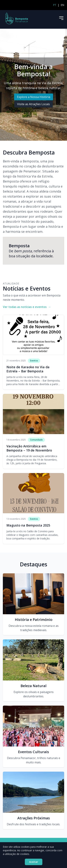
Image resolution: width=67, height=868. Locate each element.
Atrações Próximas (34, 818)
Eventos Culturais (33, 752)
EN (62, 5)
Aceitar (34, 862)
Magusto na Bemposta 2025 (28, 525)
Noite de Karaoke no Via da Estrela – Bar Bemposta (28, 369)
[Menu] (61, 18)
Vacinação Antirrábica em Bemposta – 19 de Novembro (29, 448)
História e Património (34, 620)
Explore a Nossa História (34, 97)
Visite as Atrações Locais (33, 104)
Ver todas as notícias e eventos (27, 307)
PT (55, 5)
